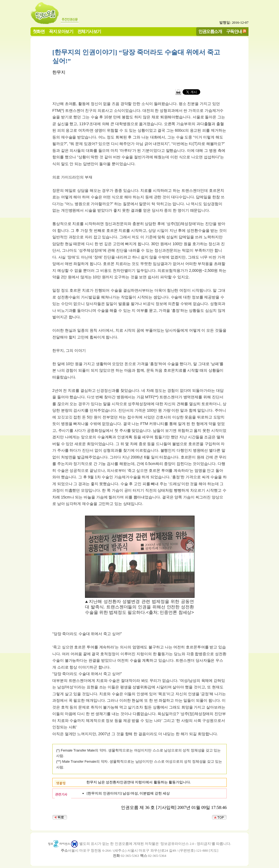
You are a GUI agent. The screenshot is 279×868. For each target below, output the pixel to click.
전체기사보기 (89, 31)
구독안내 (234, 31)
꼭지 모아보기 (61, 31)
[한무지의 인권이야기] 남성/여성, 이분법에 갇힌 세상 (128, 793)
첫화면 (39, 31)
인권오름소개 (210, 31)
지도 (214, 850)
